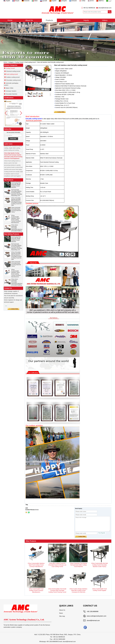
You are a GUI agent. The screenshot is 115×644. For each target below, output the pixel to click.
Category (11, 62)
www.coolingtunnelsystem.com (96, 616)
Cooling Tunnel (19, 62)
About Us (29, 20)
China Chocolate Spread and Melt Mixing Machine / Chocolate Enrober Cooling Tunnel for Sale (16, 202)
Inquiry (86, 20)
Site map (62, 616)
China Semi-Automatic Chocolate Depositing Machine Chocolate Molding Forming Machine (17, 229)
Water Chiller (10, 88)
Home (10, 20)
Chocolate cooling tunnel (13, 80)
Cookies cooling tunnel (13, 77)
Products (49, 20)
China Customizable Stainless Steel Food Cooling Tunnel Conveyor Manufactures (16, 220)
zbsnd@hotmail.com (105, 8)
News (68, 20)
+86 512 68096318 (89, 8)
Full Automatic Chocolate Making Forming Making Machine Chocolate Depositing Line (17, 193)
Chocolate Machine (11, 94)
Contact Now (13, 309)
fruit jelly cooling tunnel (34, 119)
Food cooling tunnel (30, 62)
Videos (105, 20)
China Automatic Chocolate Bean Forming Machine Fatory (16, 210)
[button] (55, 59)
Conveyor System (11, 91)
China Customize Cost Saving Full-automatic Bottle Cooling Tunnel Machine (16, 185)
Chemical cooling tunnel (13, 71)
